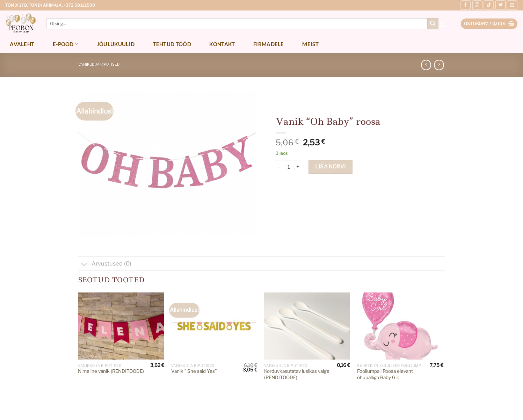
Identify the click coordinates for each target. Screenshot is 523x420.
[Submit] (433, 24)
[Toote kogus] (289, 167)
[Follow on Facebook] (466, 5)
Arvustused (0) (105, 264)
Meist (310, 44)
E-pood (66, 44)
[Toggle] (85, 265)
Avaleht (22, 44)
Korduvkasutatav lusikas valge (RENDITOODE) (297, 374)
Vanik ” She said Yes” (194, 371)
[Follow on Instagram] (477, 5)
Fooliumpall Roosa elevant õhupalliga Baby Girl (385, 374)
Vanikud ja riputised (99, 64)
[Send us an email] (512, 5)
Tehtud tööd (172, 44)
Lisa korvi (330, 166)
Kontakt (222, 44)
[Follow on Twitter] (500, 5)
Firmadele (269, 44)
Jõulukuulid (116, 44)
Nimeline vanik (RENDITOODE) (111, 371)
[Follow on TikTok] (489, 5)
